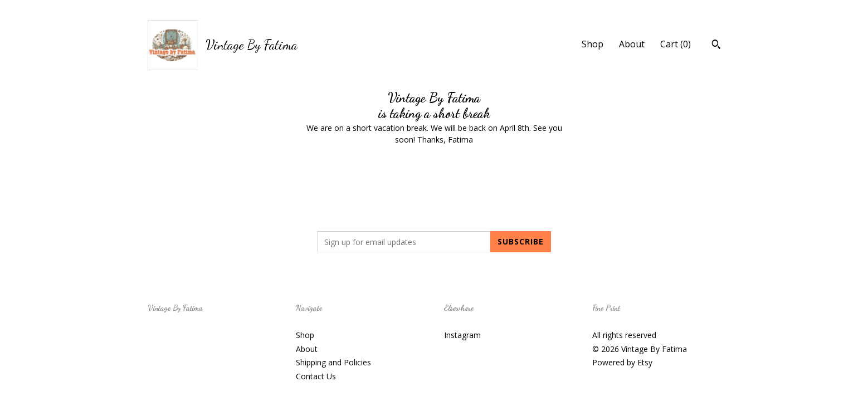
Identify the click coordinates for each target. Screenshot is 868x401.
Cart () (676, 44)
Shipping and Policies (333, 362)
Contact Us (316, 376)
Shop (593, 44)
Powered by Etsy (622, 362)
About (632, 44)
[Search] (716, 46)
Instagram (462, 335)
